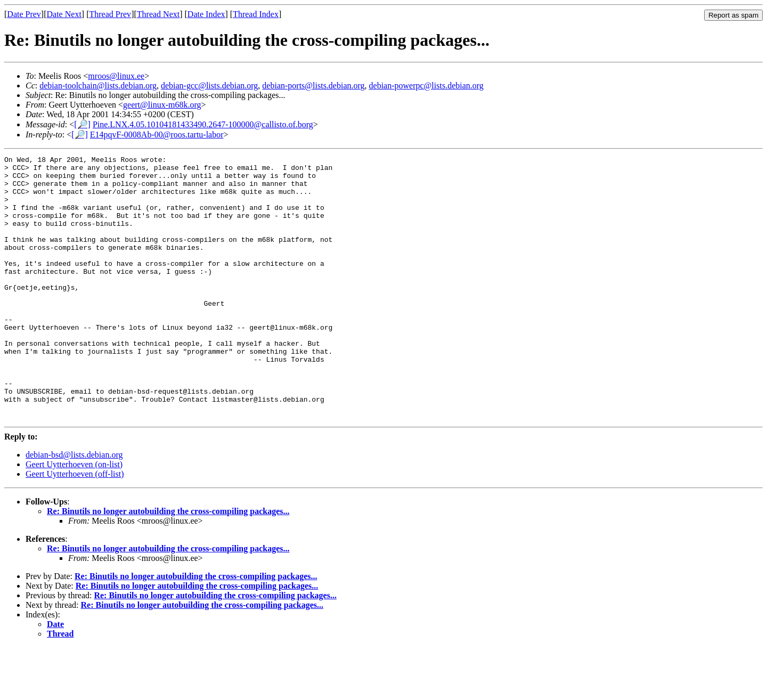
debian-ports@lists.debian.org (313, 86)
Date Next (64, 14)
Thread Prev (110, 14)
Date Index (206, 14)
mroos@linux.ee (116, 76)
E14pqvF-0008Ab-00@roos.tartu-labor (157, 135)
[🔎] (82, 124)
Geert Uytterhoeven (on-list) (74, 517)
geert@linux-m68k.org (162, 105)
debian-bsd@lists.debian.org (74, 507)
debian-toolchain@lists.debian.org (98, 86)
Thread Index (256, 14)
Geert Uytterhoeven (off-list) (75, 527)
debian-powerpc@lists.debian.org (426, 86)
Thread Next (158, 14)
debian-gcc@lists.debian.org (209, 86)
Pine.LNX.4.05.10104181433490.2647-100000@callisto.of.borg (203, 124)
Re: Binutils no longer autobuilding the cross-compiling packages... (168, 564)
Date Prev (24, 14)
